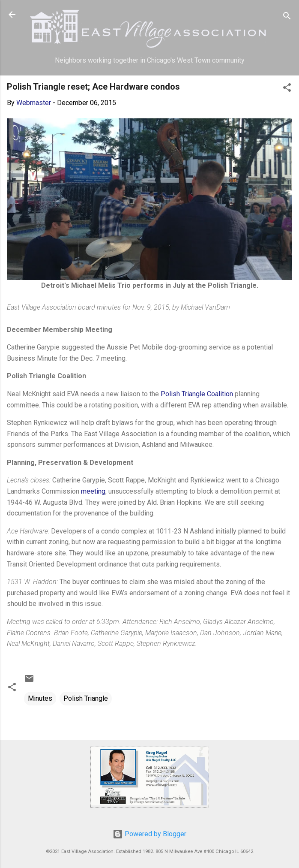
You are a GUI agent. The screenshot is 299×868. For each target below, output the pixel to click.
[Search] (287, 17)
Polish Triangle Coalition (197, 394)
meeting (93, 491)
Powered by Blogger (149, 834)
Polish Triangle (86, 698)
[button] (287, 89)
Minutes (40, 698)
